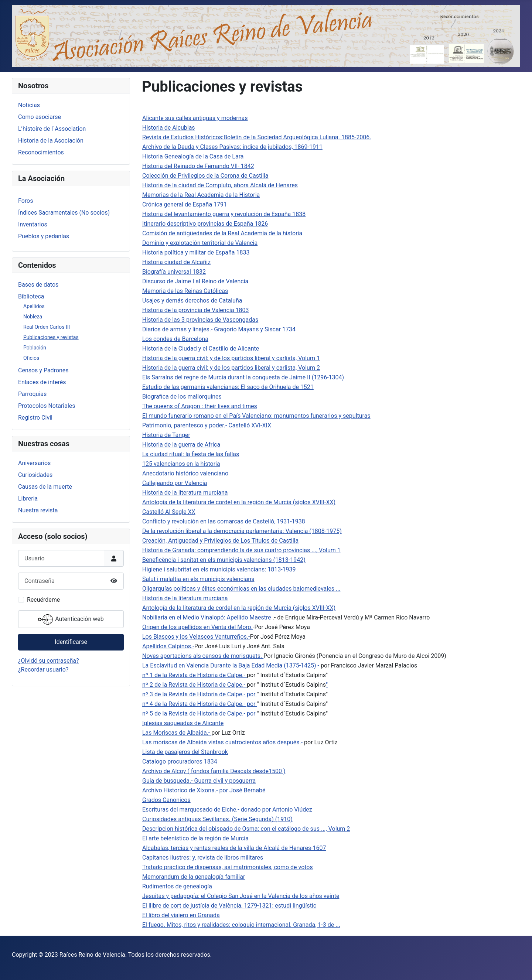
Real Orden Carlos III (47, 327)
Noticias (29, 105)
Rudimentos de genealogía (177, 886)
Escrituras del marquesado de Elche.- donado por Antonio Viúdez (227, 810)
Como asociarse (40, 117)
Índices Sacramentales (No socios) (64, 213)
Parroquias (32, 394)
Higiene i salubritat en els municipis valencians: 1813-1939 (219, 569)
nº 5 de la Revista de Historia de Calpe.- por (199, 713)
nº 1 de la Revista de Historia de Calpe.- (195, 675)
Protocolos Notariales (47, 406)
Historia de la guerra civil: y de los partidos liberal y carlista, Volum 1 (231, 358)
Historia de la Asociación (51, 141)
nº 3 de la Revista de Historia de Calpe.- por (199, 694)
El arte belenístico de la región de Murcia (195, 838)
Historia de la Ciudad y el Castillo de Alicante (201, 349)
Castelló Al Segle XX (169, 512)
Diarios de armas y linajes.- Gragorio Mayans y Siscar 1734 (219, 329)
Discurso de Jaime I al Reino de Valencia (195, 281)
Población (35, 348)
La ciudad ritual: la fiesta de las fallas (191, 454)
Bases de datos (38, 285)
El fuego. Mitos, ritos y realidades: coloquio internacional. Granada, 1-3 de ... (241, 925)
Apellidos (34, 306)
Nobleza (33, 317)
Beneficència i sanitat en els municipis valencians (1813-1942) (224, 560)
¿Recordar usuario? (43, 670)
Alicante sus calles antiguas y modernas (195, 118)
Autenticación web (71, 619)
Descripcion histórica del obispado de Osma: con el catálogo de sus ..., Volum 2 (246, 829)
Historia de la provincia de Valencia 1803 (196, 310)
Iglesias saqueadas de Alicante (183, 723)
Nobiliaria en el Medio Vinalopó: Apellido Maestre (207, 617)
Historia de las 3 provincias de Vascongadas (200, 320)
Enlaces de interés (42, 382)
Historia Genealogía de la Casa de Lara (193, 156)
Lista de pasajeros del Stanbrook (185, 752)
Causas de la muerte (45, 487)
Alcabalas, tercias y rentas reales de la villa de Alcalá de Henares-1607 (234, 848)
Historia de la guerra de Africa (181, 445)
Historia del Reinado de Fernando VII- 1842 (198, 166)
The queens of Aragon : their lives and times (200, 406)
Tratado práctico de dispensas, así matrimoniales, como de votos (228, 867)
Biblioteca (31, 296)
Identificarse (71, 642)
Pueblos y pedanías (44, 236)
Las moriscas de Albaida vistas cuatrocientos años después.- (223, 742)
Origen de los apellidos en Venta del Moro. (197, 627)
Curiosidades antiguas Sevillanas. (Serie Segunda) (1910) (217, 819)
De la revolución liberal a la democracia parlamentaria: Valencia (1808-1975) (242, 531)
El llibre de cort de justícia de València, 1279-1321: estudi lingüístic (229, 906)
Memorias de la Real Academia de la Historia (201, 195)
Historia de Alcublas (169, 128)
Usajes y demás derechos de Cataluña (192, 301)
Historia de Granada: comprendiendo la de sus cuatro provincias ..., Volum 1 (241, 550)
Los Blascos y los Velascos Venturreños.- (196, 637)
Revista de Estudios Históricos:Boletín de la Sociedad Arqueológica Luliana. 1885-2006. (257, 137)
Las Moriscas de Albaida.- (177, 733)
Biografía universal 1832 (174, 272)
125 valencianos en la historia (181, 464)
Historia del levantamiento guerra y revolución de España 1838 (224, 214)
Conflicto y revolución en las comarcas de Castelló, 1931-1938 (224, 521)
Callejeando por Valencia (175, 483)
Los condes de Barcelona (175, 339)
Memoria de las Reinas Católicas (185, 291)
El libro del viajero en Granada (181, 915)
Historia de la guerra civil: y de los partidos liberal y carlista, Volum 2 (231, 368)
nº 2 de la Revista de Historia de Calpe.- (195, 685)
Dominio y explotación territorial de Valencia (200, 243)
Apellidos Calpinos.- (168, 646)
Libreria (28, 498)
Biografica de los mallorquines (182, 397)
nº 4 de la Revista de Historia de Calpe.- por (199, 704)
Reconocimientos (41, 152)
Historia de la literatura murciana (185, 493)
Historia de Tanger (166, 435)
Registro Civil (35, 418)
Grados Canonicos (166, 800)
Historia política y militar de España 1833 (196, 252)
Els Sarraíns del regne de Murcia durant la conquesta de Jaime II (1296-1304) (243, 377)
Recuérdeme (43, 600)
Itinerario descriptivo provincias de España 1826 (205, 224)
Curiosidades (35, 475)
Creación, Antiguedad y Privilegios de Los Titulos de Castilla (220, 541)
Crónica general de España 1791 (185, 204)
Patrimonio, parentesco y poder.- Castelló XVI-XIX (207, 425)
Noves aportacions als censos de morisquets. (203, 656)
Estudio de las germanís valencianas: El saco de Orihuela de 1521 (228, 387)
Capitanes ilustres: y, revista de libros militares (203, 858)
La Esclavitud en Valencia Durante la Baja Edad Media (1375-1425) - (231, 665)
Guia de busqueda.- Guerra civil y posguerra (199, 781)
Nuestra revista (38, 510)
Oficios (31, 358)
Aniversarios (34, 463)
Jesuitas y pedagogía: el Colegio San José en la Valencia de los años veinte (241, 896)
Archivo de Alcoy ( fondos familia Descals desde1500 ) (214, 771)
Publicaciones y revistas (51, 337)
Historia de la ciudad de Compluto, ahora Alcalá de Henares (220, 185)
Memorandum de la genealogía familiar (194, 877)
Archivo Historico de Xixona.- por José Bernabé (204, 790)
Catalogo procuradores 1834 (180, 762)
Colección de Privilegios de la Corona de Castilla (205, 176)
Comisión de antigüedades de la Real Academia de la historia (222, 233)
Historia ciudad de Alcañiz (176, 262)
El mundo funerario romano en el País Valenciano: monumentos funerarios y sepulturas (256, 416)
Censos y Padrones (43, 370)
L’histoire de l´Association (52, 129)
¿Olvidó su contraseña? (49, 661)
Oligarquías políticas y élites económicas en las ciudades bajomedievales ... (241, 589)
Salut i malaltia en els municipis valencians (198, 579)
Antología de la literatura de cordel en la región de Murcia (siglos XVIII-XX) (239, 502)
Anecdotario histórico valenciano (185, 473)
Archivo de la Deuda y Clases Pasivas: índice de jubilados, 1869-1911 (232, 147)
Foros (25, 201)
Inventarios (33, 224)
